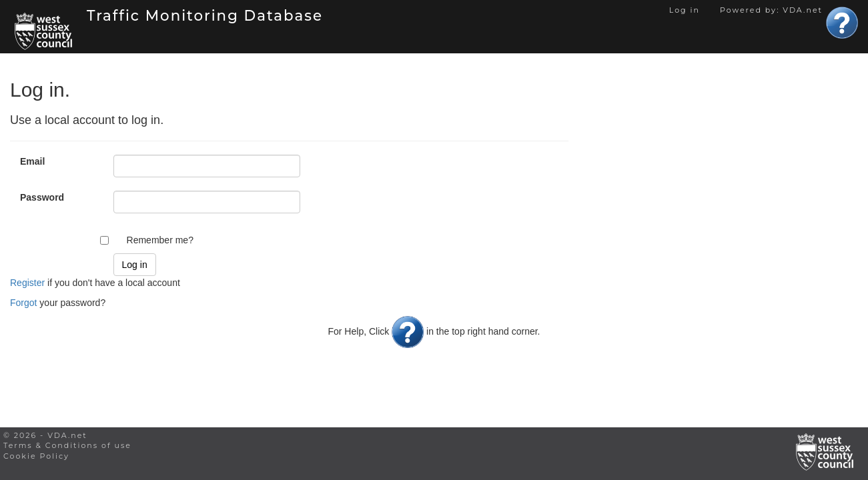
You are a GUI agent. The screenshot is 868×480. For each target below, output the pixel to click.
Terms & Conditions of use (67, 445)
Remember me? (160, 240)
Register (27, 283)
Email (32, 161)
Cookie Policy (36, 456)
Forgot (23, 303)
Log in (685, 10)
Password (42, 197)
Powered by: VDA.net (771, 10)
